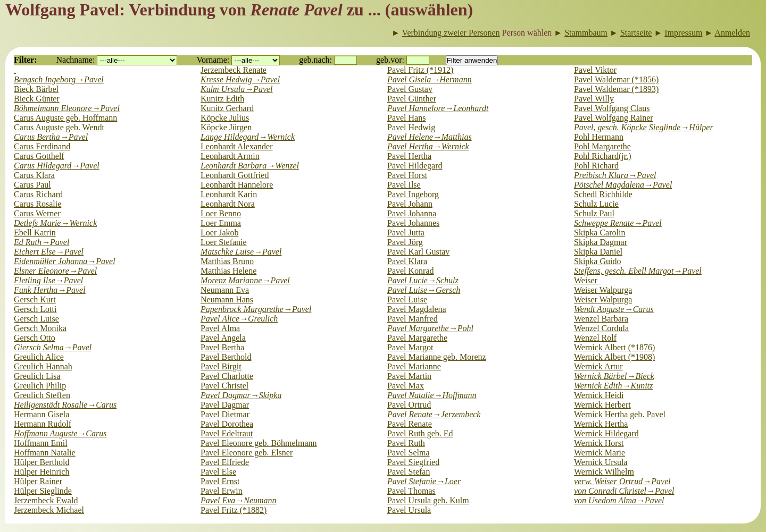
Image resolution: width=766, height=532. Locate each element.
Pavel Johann (410, 204)
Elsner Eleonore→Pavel (55, 271)
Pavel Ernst (220, 481)
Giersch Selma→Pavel (53, 347)
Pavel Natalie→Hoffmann (432, 395)
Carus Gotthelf (39, 156)
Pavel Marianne (414, 366)
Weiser (587, 280)
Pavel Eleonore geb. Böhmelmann (259, 443)
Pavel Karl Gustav (418, 252)
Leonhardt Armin (230, 156)
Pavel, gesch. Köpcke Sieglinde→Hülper (644, 127)
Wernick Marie (600, 453)
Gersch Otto (35, 338)
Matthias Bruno (227, 261)
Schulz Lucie (596, 204)
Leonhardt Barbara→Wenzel (250, 166)
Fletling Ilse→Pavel (48, 280)
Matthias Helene (228, 271)
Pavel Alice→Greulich (239, 319)
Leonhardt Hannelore (237, 185)
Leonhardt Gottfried (235, 175)
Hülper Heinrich (41, 472)
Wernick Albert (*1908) (614, 357)
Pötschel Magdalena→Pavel (623, 185)
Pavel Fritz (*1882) (234, 510)
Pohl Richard (596, 166)
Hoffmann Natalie (45, 453)
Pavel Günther (412, 99)
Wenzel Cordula (601, 328)
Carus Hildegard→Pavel (57, 166)
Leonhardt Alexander (237, 146)
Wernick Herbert (602, 405)
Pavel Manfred (413, 319)
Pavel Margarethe (417, 338)
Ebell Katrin (35, 233)
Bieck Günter (37, 99)
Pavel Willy (594, 99)
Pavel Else (218, 472)
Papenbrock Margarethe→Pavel (256, 309)
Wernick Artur (598, 366)
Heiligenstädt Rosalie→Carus (65, 405)
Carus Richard (38, 194)
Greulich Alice (39, 357)
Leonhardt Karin (229, 194)
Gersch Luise (36, 319)
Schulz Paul (594, 213)
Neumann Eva (225, 290)
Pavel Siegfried (413, 462)
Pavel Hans (406, 118)
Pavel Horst (407, 175)
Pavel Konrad (411, 271)
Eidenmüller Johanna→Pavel (65, 261)
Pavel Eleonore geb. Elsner (247, 453)
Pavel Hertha (409, 156)
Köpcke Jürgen (226, 127)
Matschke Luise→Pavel (241, 252)
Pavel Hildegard (415, 166)
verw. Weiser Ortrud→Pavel (622, 481)
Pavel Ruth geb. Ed (420, 433)
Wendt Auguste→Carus (614, 309)
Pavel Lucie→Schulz (423, 280)
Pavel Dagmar (225, 405)
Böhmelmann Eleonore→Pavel (67, 108)
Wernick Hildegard (606, 433)
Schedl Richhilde (603, 194)
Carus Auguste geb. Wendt (59, 127)
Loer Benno (221, 213)
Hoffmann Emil (41, 443)
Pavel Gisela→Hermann (430, 79)
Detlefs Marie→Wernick (55, 223)
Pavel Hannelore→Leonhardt (438, 108)
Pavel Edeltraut (227, 433)
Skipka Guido (597, 261)
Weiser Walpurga (603, 290)
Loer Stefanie (224, 242)
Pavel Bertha (222, 347)
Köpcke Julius (225, 118)
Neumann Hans (227, 299)
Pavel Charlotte (227, 376)
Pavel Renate (410, 424)
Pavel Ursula (409, 510)
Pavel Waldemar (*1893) (616, 89)
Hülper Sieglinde (43, 491)
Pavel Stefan (409, 472)
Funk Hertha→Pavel (50, 290)
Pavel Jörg (405, 242)
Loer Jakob (220, 233)
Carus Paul (32, 185)
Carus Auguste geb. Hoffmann (65, 118)
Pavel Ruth (406, 443)
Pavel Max (406, 386)
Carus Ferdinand (42, 146)
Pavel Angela (223, 338)
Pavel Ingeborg (413, 194)
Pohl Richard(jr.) (603, 156)
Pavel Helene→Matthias (430, 137)
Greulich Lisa (37, 376)
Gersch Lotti (35, 309)
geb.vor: (390, 60)
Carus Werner (37, 213)
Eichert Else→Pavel (49, 252)
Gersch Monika (40, 328)
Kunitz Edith (222, 99)
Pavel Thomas (411, 491)
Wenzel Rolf (595, 338)
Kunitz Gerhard (227, 108)
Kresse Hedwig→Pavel (240, 79)
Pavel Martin (409, 376)
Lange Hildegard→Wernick (248, 137)
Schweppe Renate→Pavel (618, 223)
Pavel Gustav (410, 89)
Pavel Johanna (412, 213)
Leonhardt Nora (228, 204)
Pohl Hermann (599, 137)
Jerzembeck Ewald (46, 500)
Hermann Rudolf (43, 424)
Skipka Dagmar (601, 242)
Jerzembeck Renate (234, 70)
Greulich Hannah (43, 366)
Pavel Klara (407, 261)
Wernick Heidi (599, 395)
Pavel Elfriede (225, 462)
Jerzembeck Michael (49, 510)
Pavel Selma (409, 453)
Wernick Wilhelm (604, 472)
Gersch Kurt (35, 299)
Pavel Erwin (222, 491)
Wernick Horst (599, 443)
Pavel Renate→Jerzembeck (434, 414)
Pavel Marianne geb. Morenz (437, 357)
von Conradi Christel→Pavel (624, 491)
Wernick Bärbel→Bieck (614, 376)
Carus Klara (34, 175)
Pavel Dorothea (227, 424)
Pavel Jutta (406, 233)
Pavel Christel (224, 386)
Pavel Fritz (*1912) (420, 70)
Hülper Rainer (38, 481)
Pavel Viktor (595, 70)
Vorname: (213, 60)
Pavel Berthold (226, 357)
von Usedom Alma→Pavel (619, 500)
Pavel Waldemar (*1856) (616, 79)
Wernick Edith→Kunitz (613, 386)
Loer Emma (221, 223)
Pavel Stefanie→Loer (424, 481)
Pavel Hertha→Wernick (428, 146)
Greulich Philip (40, 386)
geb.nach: (315, 60)
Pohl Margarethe (602, 146)
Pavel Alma (220, 328)
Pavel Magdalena (417, 309)
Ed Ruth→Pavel (41, 242)
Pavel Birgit (221, 366)
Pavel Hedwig (411, 127)
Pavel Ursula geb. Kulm (428, 500)
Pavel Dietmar (225, 414)
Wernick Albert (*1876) (614, 347)
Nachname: (76, 60)
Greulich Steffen (42, 395)
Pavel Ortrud (409, 405)
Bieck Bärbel (36, 89)
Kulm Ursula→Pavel (237, 89)
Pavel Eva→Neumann (239, 500)
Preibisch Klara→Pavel (615, 175)
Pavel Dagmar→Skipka (241, 395)
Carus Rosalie (38, 204)
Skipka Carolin (600, 233)
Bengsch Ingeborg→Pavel (59, 79)
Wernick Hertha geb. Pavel (620, 414)
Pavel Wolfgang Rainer (614, 118)
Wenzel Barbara (601, 319)
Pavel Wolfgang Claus (612, 108)
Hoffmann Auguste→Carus (60, 433)
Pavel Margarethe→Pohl (430, 328)
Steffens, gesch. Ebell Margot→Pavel (638, 271)
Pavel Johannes (413, 223)
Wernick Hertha (601, 424)
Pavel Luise (407, 299)
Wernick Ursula (601, 462)
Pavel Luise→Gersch (424, 290)
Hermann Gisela (41, 414)
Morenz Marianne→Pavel (245, 280)
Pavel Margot (410, 347)
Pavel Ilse (404, 185)
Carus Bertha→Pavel (51, 137)
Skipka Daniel (598, 252)
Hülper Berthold (41, 462)
